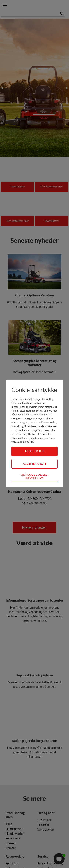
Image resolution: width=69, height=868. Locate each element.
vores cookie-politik (23, 442)
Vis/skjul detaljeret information (34, 476)
